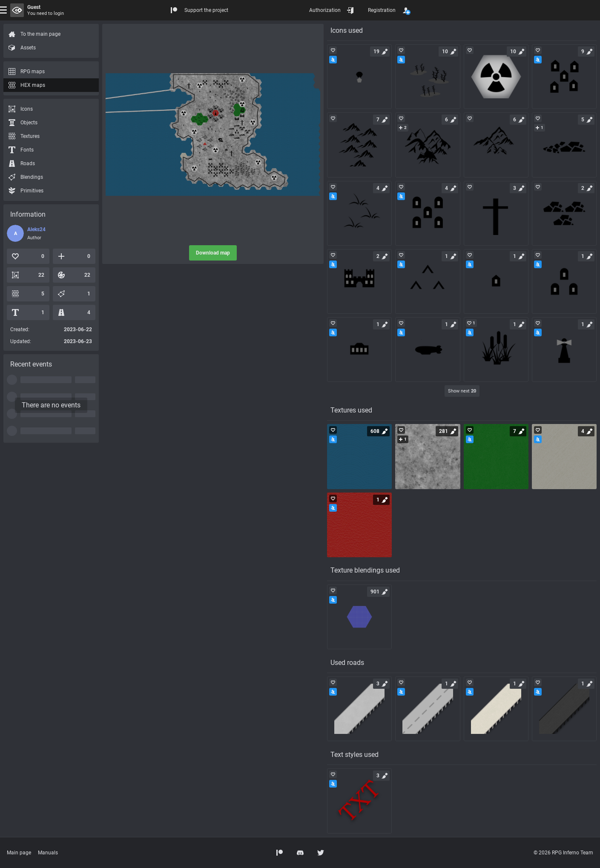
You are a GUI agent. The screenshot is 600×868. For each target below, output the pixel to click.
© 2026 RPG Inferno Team (563, 853)
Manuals (48, 853)
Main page (19, 853)
